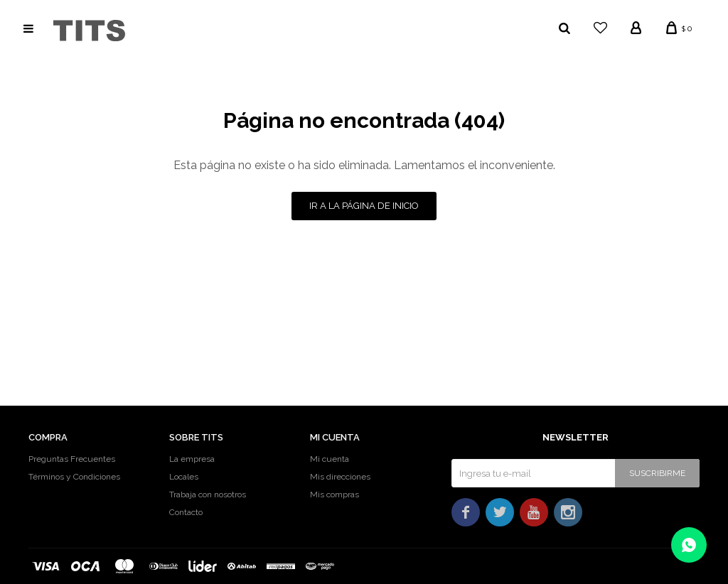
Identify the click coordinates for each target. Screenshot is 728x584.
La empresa (192, 459)
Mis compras (334, 494)
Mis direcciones (340, 477)
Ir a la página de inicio (364, 206)
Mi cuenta (330, 459)
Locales (184, 477)
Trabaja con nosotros (208, 494)
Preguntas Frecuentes (72, 459)
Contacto (186, 512)
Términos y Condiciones (74, 477)
